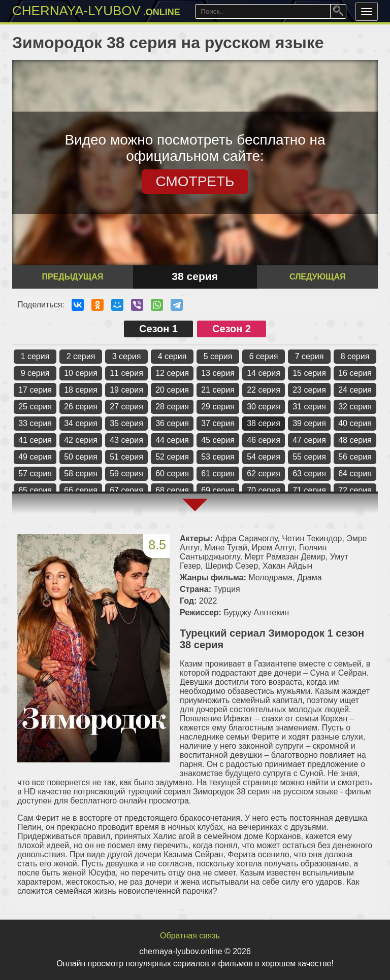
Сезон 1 (158, 329)
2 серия (81, 356)
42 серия (81, 440)
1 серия (35, 356)
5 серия (218, 356)
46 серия (264, 440)
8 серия (355, 356)
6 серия (264, 356)
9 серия (35, 373)
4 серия (172, 356)
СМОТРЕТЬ (195, 181)
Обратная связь (190, 936)
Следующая (317, 277)
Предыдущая (72, 277)
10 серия (81, 373)
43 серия (126, 440)
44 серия (172, 440)
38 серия (264, 423)
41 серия (35, 440)
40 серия (355, 423)
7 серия (310, 356)
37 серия (218, 423)
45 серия (218, 440)
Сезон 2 (232, 329)
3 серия (127, 356)
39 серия (309, 423)
